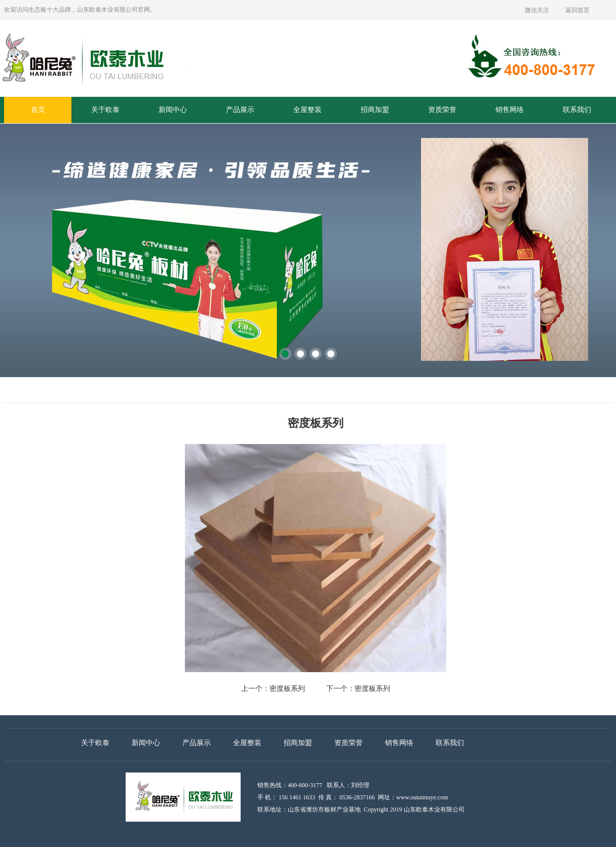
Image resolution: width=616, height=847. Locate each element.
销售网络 (510, 110)
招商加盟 (375, 110)
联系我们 (577, 110)
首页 (38, 110)
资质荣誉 (442, 110)
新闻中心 (173, 110)
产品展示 (240, 110)
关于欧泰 (105, 110)
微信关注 (537, 10)
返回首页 (577, 10)
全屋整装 (307, 110)
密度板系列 (287, 689)
